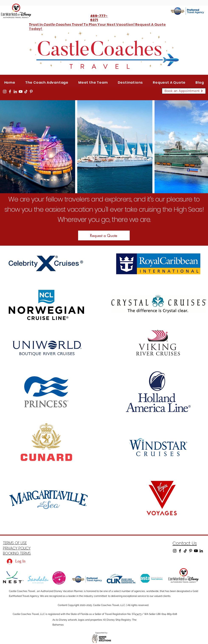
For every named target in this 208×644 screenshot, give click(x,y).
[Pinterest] (31, 92)
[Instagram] (5, 92)
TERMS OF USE (15, 543)
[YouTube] (21, 92)
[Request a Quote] (104, 235)
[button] (130, 83)
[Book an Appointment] (184, 91)
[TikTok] (26, 92)
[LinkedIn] (15, 92)
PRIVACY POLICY (17, 548)
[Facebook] (10, 92)
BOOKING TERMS (17, 553)
